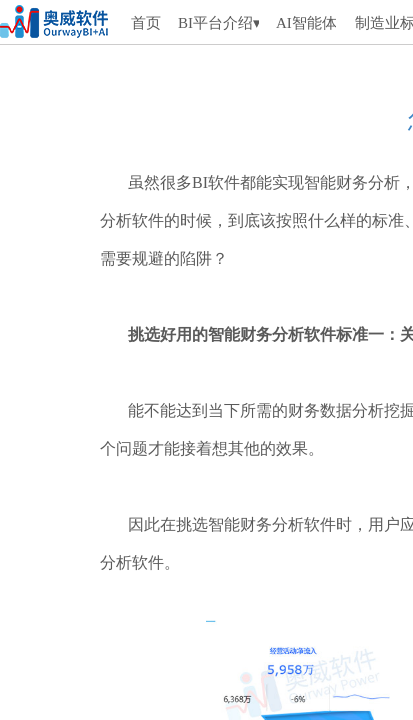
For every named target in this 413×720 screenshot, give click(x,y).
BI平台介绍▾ (218, 23)
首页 (146, 23)
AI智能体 (306, 23)
